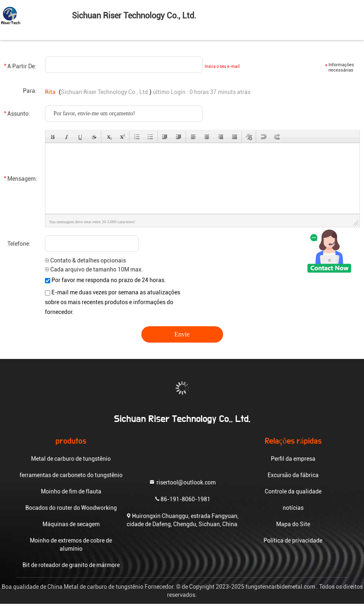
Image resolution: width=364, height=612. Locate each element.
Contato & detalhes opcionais (85, 260)
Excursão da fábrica (293, 475)
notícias (293, 508)
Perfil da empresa (293, 459)
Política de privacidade (293, 540)
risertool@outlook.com (182, 482)
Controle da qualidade (293, 491)
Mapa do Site (293, 524)
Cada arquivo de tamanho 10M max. (94, 269)
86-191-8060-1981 (182, 499)
